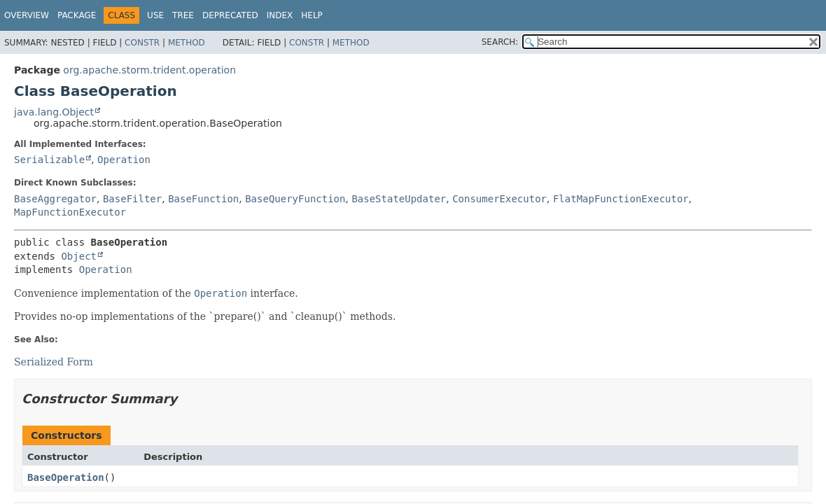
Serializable (49, 160)
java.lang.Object (54, 112)
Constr (142, 43)
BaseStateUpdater (399, 199)
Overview (27, 15)
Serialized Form (54, 362)
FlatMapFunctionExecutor (621, 199)
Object (79, 256)
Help (312, 15)
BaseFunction (203, 199)
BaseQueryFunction (295, 199)
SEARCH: (500, 42)
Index (280, 15)
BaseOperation (66, 477)
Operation (124, 160)
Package (77, 15)
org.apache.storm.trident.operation (149, 70)
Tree (183, 15)
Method (187, 43)
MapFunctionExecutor (70, 212)
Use (155, 15)
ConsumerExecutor (499, 199)
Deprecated (230, 15)
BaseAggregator (55, 199)
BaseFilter (132, 199)
